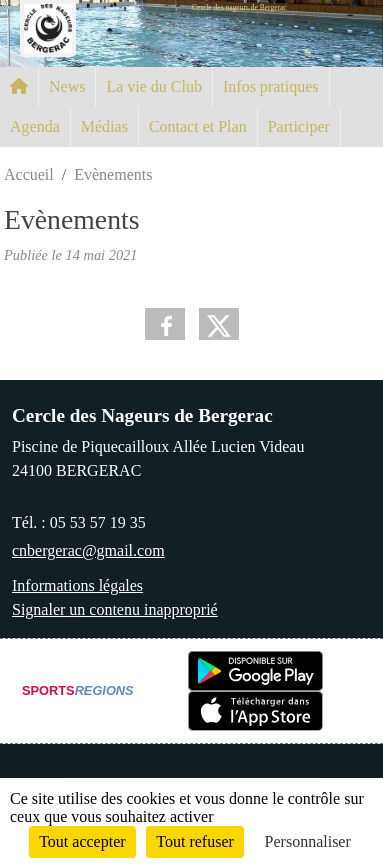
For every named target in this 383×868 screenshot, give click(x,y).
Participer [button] (299, 126)
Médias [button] (104, 126)
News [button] (67, 86)
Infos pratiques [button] (271, 86)
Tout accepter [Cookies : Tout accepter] (82, 841)
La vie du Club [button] (154, 86)
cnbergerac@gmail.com (88, 550)
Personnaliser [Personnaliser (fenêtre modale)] (308, 841)
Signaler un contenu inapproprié (115, 609)
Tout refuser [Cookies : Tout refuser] (195, 841)
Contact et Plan (198, 126)
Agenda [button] (35, 126)
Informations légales (77, 585)
